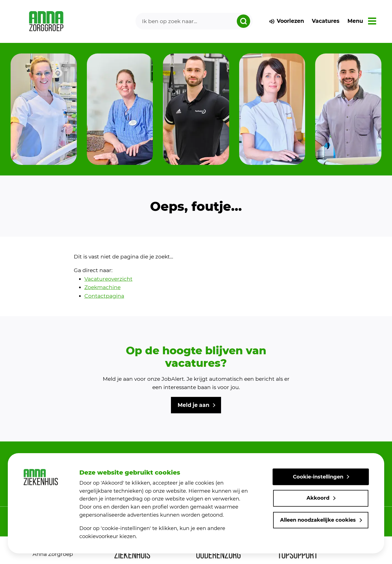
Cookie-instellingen (318, 477)
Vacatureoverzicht (108, 279)
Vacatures (326, 21)
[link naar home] (46, 21)
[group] (44, 109)
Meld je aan (193, 405)
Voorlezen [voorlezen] (286, 21)
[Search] (194, 21)
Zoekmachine (102, 287)
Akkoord (318, 498)
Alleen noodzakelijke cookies (318, 520)
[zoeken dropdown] (243, 21)
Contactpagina (104, 296)
